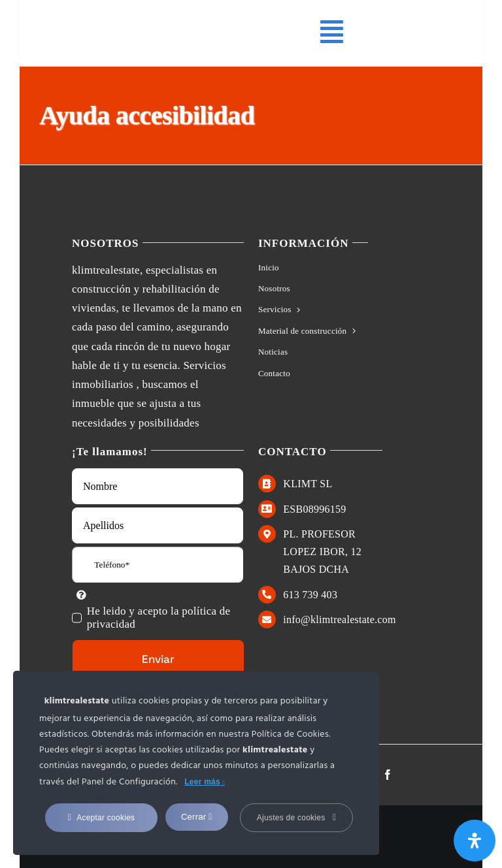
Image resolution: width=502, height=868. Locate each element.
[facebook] (388, 775)
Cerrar (197, 817)
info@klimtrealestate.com (339, 619)
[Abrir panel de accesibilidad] (475, 841)
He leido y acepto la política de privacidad (159, 618)
